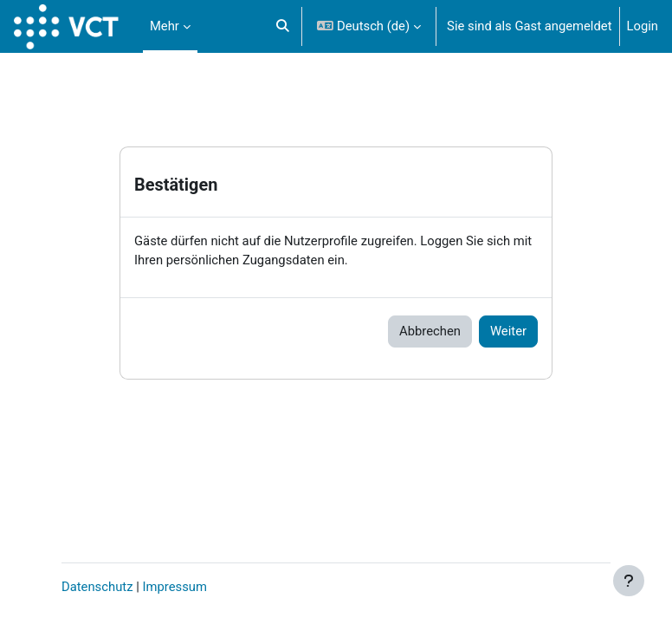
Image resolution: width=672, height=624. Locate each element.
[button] (283, 26)
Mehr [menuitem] (165, 26)
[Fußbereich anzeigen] (629, 581)
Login (643, 26)
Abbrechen (430, 331)
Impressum (174, 587)
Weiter (508, 331)
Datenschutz (97, 587)
